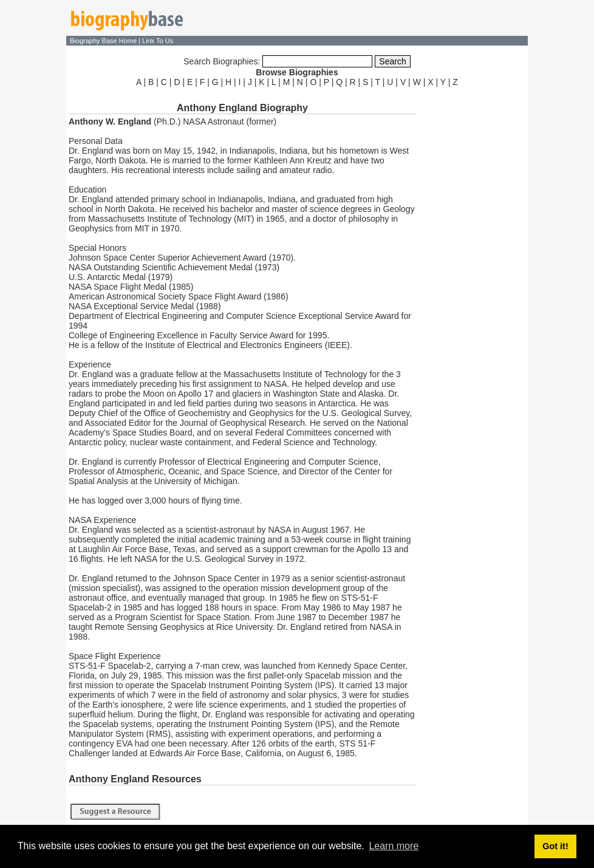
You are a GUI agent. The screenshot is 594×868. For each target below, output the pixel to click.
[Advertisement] (473, 272)
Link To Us (158, 41)
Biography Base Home (104, 41)
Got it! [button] (555, 846)
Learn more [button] (394, 846)
